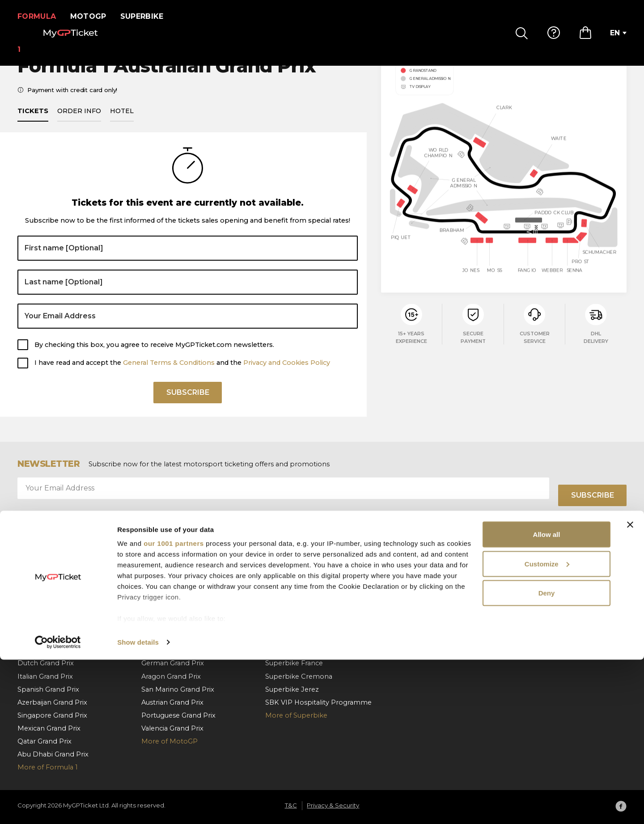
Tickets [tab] (33, 121)
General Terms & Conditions (169, 373)
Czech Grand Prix (169, 638)
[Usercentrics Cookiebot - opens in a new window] (58, 807)
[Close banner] (630, 689)
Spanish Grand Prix (172, 585)
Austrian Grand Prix (49, 625)
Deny (547, 757)
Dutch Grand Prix (46, 663)
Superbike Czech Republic (309, 625)
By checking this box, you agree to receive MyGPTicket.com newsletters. (154, 355)
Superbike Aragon (295, 638)
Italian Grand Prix (169, 611)
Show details (138, 806)
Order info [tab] (79, 121)
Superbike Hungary (297, 611)
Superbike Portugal (297, 585)
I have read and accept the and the (182, 373)
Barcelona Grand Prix (52, 611)
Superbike (147, 16)
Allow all (547, 699)
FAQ (397, 585)
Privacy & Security (542, 611)
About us (528, 585)
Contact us (407, 638)
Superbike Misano (295, 651)
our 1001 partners (174, 708)
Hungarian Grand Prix (52, 651)
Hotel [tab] (122, 121)
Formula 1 (40, 16)
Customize (547, 728)
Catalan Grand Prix (172, 598)
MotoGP (94, 16)
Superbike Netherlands (303, 598)
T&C (520, 598)
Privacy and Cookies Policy (287, 373)
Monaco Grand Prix (49, 598)
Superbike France (294, 663)
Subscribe (188, 406)
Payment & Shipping (424, 611)
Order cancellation (420, 625)
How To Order (413, 598)
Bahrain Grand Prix (48, 585)
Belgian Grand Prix (48, 638)
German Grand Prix (173, 663)
